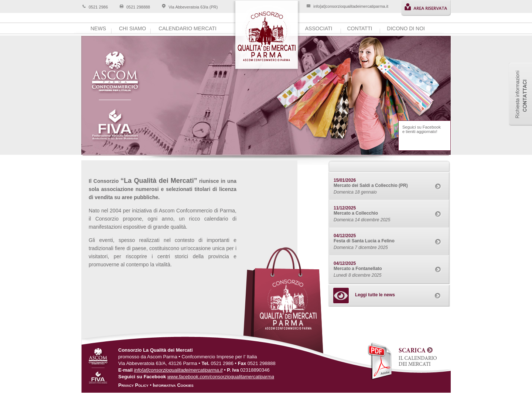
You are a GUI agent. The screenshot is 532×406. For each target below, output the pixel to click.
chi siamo (132, 28)
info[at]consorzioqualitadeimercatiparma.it (351, 6)
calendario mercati (187, 28)
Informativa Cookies (173, 385)
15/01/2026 (345, 180)
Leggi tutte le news (375, 295)
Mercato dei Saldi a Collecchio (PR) (371, 185)
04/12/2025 (345, 236)
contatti (359, 28)
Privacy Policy (133, 385)
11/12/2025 (345, 208)
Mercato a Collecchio (356, 213)
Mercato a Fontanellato (358, 269)
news (98, 28)
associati (319, 28)
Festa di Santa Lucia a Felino (364, 241)
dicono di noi (406, 28)
